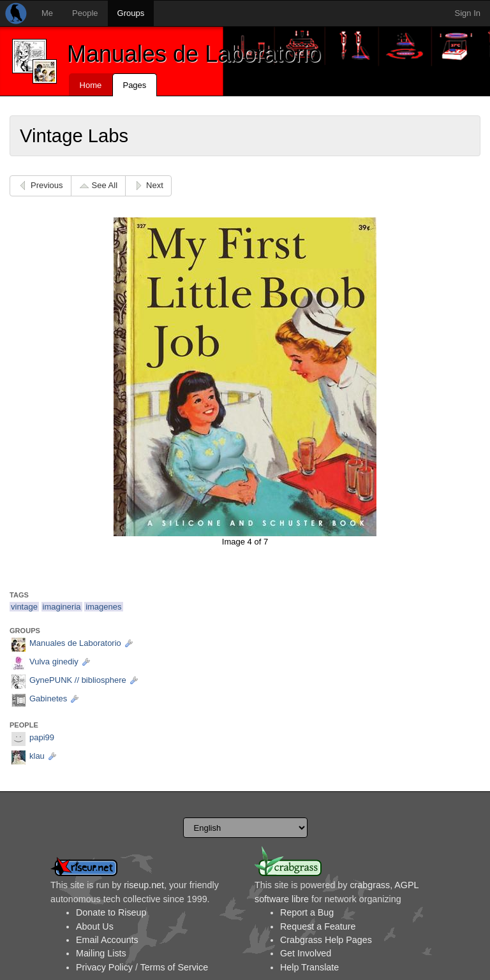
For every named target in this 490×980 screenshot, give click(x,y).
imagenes (103, 607)
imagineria (62, 607)
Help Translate (309, 967)
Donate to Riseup (111, 912)
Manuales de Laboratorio (194, 54)
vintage (24, 607)
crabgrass (370, 885)
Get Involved (306, 953)
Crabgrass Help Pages (326, 940)
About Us (95, 926)
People (85, 13)
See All (105, 185)
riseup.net (144, 885)
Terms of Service (174, 967)
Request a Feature (318, 926)
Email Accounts (107, 940)
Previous (47, 185)
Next (155, 185)
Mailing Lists (101, 953)
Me (47, 13)
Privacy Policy (104, 967)
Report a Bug (307, 912)
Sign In (468, 13)
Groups (131, 13)
